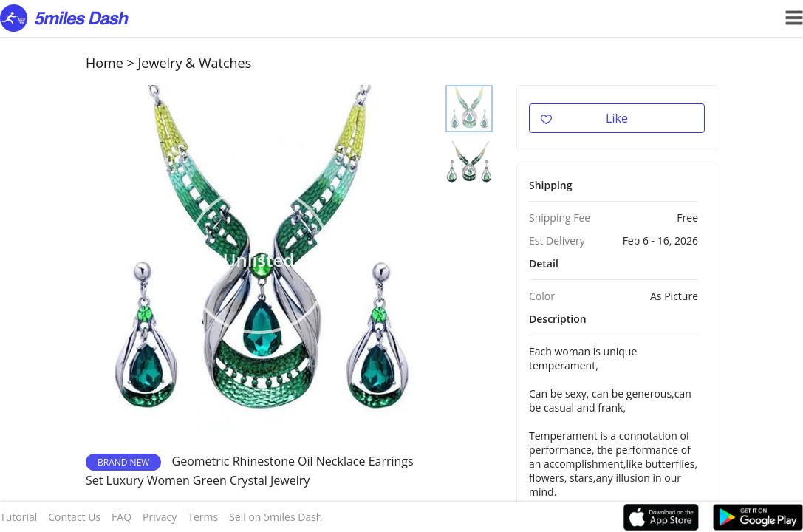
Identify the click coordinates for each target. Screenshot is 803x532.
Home (105, 63)
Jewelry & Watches (195, 63)
